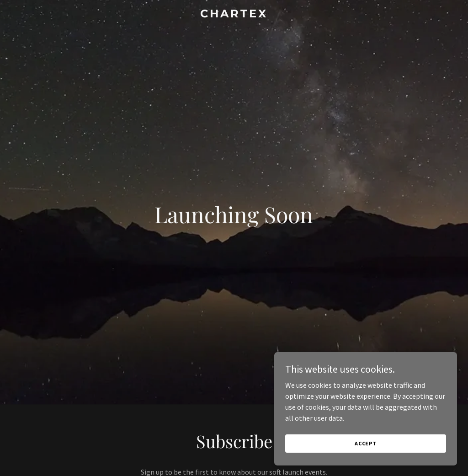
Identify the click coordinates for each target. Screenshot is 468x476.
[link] (234, 15)
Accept (366, 443)
